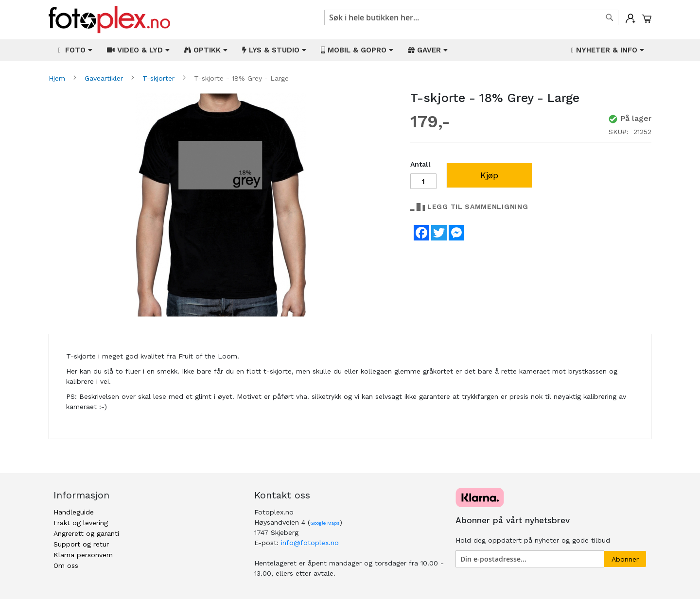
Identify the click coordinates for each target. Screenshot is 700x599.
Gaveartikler (105, 78)
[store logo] (109, 20)
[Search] (610, 17)
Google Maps (325, 523)
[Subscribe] (625, 559)
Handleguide (74, 512)
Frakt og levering (81, 523)
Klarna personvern (83, 555)
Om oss (66, 565)
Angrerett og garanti (86, 533)
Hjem (58, 78)
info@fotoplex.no (310, 543)
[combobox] (471, 17)
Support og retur (81, 544)
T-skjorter (160, 78)
